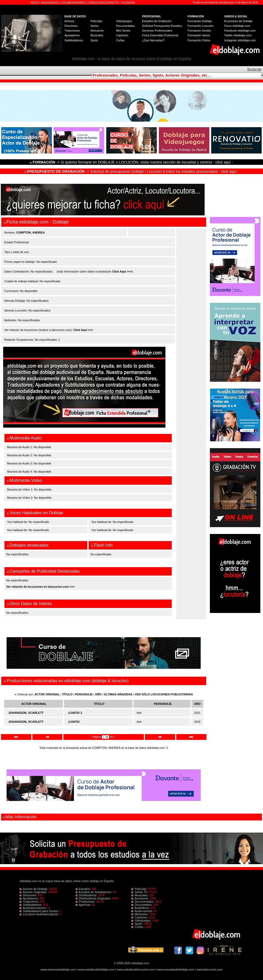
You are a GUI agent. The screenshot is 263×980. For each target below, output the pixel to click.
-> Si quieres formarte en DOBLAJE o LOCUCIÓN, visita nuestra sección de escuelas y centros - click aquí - (132, 162)
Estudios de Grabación (157, 21)
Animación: (141, 898)
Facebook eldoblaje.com (240, 31)
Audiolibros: (141, 908)
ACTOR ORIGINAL (47, 694)
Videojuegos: (142, 920)
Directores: (29, 895)
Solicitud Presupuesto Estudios (162, 26)
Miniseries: (140, 914)
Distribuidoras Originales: (94, 898)
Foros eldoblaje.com (237, 26)
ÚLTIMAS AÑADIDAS (118, 694)
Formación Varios (199, 35)
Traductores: (30, 902)
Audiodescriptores (33, 908)
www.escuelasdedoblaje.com (176, 969)
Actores (69, 21)
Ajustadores (72, 35)
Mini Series (123, 31)
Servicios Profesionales (157, 31)
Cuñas (120, 40)
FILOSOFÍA (128, 3)
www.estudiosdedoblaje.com (96, 969)
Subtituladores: (31, 905)
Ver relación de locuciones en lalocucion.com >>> (41, 587)
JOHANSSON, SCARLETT (26, 713)
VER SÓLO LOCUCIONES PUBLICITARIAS (164, 694)
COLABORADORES (73, 3)
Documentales (125, 26)
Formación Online (199, 40)
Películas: (140, 889)
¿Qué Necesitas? (153, 40)
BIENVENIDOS (51, 3)
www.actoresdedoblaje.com (58, 969)
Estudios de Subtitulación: (94, 892)
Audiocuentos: (143, 911)
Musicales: (140, 895)
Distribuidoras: (87, 895)
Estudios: (84, 889)
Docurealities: (142, 905)
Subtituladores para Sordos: (40, 911)
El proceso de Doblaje (239, 21)
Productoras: (86, 902)
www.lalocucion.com (209, 969)
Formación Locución (201, 26)
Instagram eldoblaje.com (240, 40)
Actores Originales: (34, 892)
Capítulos (122, 35)
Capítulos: (140, 917)
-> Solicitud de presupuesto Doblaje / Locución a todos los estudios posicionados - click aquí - (132, 171)
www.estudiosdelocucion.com (136, 969)
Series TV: (140, 892)
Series (95, 26)
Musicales (97, 35)
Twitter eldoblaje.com (238, 35)
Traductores (72, 31)
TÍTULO (67, 694)
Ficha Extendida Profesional (160, 35)
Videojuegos (124, 21)
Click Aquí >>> (122, 271)
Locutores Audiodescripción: (40, 914)
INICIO (35, 3)
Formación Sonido (199, 31)
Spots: (138, 924)
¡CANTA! (74, 722)
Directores (71, 26)
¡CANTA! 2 (75, 713)
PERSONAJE (84, 694)
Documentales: (143, 902)
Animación (97, 31)
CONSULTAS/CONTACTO (103, 3)
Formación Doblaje (200, 21)
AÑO (98, 694)
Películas (96, 21)
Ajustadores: (30, 898)
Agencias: (84, 905)
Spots (94, 40)
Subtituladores (74, 40)
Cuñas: (138, 927)
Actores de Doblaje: (34, 889)
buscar (255, 70)
